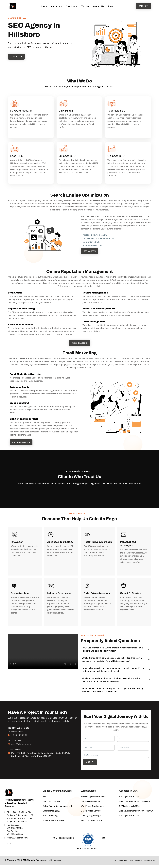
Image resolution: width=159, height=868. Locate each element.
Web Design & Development (94, 797)
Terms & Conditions (120, 861)
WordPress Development (92, 806)
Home (44, 6)
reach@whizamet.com (21, 744)
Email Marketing (50, 816)
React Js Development (91, 820)
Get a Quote (90, 251)
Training (85, 6)
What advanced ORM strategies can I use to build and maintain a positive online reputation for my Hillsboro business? (112, 660)
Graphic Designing (51, 811)
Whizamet (12, 860)
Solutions (71, 6)
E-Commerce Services (91, 811)
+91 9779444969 (15, 834)
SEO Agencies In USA (129, 797)
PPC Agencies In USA (129, 816)
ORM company (128, 277)
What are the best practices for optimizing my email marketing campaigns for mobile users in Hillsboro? (111, 680)
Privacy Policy (149, 861)
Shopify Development (91, 801)
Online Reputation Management (57, 806)
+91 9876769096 (19, 735)
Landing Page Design (91, 816)
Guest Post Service (52, 801)
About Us (56, 6)
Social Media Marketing (53, 820)
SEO (45, 797)
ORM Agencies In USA (129, 806)
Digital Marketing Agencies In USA (135, 801)
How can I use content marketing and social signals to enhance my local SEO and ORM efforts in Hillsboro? (113, 690)
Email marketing (21, 358)
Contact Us (98, 6)
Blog (110, 6)
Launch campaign (21, 442)
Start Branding (79, 343)
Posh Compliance (136, 861)
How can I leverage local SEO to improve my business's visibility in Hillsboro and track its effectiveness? (112, 649)
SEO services (99, 201)
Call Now (143, 6)
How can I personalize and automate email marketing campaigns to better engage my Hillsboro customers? (113, 670)
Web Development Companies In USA (136, 811)
